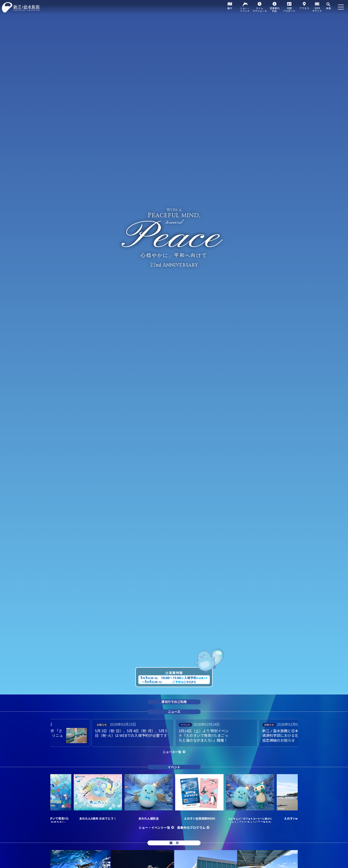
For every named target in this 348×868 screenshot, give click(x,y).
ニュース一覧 (172, 752)
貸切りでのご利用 (174, 702)
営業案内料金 (275, 9)
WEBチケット (317, 9)
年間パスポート (289, 9)
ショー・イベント (245, 9)
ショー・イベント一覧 (154, 827)
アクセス (304, 8)
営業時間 (176, 673)
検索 (328, 8)
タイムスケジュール (260, 9)
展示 (230, 8)
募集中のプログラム (191, 827)
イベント (174, 767)
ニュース (174, 712)
